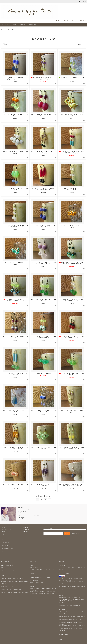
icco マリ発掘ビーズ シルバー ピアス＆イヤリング (15, 410)
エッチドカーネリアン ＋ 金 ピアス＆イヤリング (15, 484)
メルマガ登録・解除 (31, 25)
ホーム (3, 29)
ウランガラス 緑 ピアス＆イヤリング (43, 373)
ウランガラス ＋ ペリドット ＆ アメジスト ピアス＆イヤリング (43, 78)
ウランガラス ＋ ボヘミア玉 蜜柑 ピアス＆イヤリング (15, 115)
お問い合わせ (13, 25)
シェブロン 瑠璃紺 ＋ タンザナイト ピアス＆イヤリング (43, 410)
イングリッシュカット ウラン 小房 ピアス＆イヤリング (43, 447)
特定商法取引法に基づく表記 (8, 545)
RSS (2, 542)
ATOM (6, 542)
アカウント (83, 1)
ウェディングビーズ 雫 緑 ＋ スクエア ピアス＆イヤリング (72, 189)
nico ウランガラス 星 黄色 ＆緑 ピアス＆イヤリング (43, 300)
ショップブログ (21, 25)
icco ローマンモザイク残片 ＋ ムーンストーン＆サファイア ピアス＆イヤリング (72, 484)
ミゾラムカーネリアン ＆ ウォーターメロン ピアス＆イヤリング (72, 336)
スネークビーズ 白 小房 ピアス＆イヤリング (15, 151)
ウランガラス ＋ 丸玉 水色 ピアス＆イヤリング (15, 189)
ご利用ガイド (5, 25)
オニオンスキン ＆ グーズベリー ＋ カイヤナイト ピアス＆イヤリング (15, 78)
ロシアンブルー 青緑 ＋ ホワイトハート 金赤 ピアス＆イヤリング (72, 152)
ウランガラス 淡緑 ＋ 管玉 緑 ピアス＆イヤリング (15, 373)
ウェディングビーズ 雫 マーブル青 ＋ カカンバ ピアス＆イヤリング (43, 226)
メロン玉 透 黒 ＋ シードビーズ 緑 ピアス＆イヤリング (43, 152)
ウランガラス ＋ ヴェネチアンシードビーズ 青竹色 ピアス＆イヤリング (15, 300)
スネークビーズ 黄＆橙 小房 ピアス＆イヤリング (72, 115)
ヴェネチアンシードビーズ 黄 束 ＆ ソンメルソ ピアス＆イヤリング (15, 447)
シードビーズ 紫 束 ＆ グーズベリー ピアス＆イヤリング (43, 484)
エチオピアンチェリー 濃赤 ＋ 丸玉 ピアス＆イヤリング (43, 115)
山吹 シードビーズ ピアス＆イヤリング (72, 225)
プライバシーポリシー (6, 547)
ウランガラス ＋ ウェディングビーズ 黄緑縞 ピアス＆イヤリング (43, 336)
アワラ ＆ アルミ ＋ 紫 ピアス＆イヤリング (15, 336)
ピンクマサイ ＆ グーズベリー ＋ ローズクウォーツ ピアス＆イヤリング (43, 263)
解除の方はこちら (76, 532)
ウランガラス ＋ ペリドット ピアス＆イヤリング (72, 78)
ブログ (3, 538)
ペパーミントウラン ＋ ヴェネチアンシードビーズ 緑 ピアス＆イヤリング (72, 263)
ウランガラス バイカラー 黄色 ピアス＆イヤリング (72, 373)
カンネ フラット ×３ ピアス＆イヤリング (72, 410)
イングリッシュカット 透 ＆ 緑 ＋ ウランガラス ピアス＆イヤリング (72, 447)
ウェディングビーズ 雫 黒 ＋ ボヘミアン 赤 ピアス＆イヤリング (44, 189)
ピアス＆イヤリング (10, 29)
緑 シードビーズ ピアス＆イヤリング (15, 262)
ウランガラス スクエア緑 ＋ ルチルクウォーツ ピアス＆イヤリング (72, 300)
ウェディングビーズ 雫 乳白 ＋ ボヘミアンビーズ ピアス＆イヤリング (15, 226)
